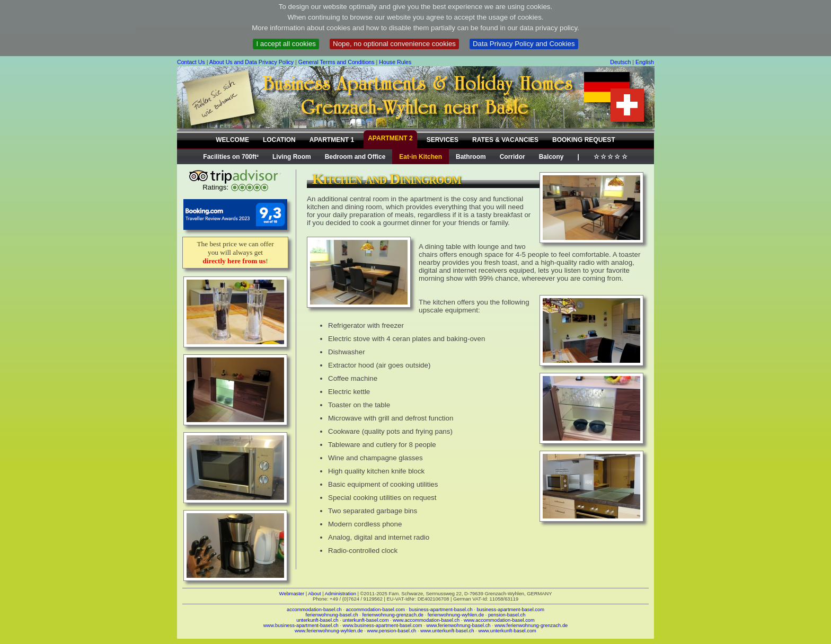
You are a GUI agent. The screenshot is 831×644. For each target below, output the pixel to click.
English (645, 62)
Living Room (292, 157)
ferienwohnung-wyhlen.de (456, 615)
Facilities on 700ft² (231, 157)
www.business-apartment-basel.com (383, 625)
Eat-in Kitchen (421, 157)
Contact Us (191, 62)
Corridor (512, 157)
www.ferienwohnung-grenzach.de (531, 625)
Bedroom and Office (355, 157)
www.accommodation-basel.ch (426, 620)
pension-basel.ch (507, 615)
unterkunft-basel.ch (317, 620)
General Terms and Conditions (337, 62)
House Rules (395, 62)
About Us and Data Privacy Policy (251, 62)
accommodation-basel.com (375, 610)
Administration (341, 594)
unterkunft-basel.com (365, 620)
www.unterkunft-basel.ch (447, 631)
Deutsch (620, 62)
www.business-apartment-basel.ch (301, 625)
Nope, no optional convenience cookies (394, 44)
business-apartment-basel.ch (441, 610)
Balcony (551, 157)
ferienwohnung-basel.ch (332, 615)
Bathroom (471, 157)
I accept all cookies (286, 44)
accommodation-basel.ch (314, 610)
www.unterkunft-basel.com (507, 631)
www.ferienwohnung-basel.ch (458, 625)
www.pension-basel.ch (391, 631)
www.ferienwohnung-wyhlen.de (329, 631)
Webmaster (292, 594)
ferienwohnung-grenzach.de (393, 615)
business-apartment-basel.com (510, 610)
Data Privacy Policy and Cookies (524, 44)
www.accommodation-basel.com (499, 620)
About (314, 594)
